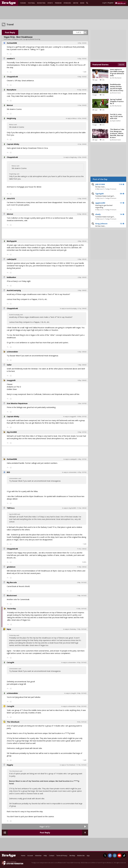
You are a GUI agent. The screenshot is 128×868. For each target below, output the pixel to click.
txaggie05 (11, 380)
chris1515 (11, 198)
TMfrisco (11, 508)
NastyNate (12, 90)
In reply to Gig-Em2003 (69, 508)
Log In (104, 3)
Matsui (10, 105)
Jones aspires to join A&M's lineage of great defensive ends (117, 72)
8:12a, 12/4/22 (82, 144)
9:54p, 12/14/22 (82, 706)
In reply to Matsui (71, 118)
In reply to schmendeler (69, 472)
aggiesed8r (107, 205)
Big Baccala (12, 582)
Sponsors (67, 3)
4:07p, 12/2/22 (82, 43)
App (88, 856)
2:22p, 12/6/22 (82, 277)
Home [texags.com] (23, 856)
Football (32, 3)
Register (111, 3)
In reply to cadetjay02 (70, 459)
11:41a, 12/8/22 (82, 549)
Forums (23, 3)
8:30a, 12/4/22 (82, 157)
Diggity (10, 765)
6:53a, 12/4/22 (82, 118)
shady (107, 216)
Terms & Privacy (62, 856)
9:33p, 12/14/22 (82, 662)
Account (30, 856)
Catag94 (10, 662)
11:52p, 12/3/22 (82, 90)
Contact (52, 856)
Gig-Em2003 (12, 432)
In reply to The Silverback (68, 765)
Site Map (72, 856)
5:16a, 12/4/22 (82, 105)
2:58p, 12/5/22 (82, 241)
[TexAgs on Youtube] (119, 856)
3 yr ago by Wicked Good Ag (32, 39)
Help (45, 856)
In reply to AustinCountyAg (68, 308)
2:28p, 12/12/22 (82, 582)
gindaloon (11, 567)
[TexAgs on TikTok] (124, 856)
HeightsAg (11, 118)
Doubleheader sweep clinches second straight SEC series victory (117, 87)
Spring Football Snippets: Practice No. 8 (117, 101)
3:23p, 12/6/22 (82, 352)
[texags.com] (9, 3)
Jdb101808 (107, 186)
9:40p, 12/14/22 (82, 693)
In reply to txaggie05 (70, 417)
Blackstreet (12, 595)
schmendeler (12, 352)
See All (121, 65)
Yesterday (12, 609)
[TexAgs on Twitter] (105, 856)
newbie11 (11, 59)
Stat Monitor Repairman (17, 403)
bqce (9, 629)
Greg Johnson (107, 225)
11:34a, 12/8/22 (82, 508)
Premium (58, 3)
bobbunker (11, 277)
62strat (10, 214)
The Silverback (13, 722)
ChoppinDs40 (12, 77)
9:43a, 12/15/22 (82, 722)
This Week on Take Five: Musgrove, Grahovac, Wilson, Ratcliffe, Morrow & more (117, 133)
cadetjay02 (12, 259)
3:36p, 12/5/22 (82, 259)
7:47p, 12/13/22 (82, 629)
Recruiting (41, 3)
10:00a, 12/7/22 (82, 417)
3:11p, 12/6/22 (82, 308)
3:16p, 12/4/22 (82, 199)
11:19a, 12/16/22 (81, 765)
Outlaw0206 (12, 43)
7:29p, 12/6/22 (82, 365)
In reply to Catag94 (70, 693)
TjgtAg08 (107, 195)
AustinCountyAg (14, 290)
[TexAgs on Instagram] (115, 856)
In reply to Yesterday (70, 629)
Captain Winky (13, 144)
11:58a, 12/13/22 (81, 609)
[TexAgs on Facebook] (110, 856)
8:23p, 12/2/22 (82, 59)
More (82, 3)
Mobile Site (81, 856)
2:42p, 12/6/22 (82, 290)
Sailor (9, 365)
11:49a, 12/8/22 (82, 567)
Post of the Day (100, 179)
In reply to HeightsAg (70, 157)
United (76, 3)
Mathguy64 (12, 241)
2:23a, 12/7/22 (82, 403)
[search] (88, 3)
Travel (10, 24)
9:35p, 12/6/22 (82, 380)
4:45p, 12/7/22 (82, 459)
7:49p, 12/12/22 (82, 596)
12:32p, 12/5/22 (82, 214)
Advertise (38, 856)
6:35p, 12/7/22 (82, 472)
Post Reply (10, 32)
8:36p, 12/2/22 (82, 77)
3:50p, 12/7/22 (82, 432)
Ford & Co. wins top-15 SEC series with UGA (116, 116)
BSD (8, 472)
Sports (50, 3)
